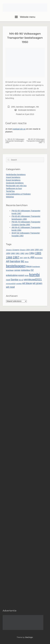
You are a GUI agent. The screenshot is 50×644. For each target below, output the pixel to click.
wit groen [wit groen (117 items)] (37, 283)
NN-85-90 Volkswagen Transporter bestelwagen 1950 (25, 38)
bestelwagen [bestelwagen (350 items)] (16, 266)
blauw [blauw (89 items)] (29, 266)
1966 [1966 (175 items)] (9, 257)
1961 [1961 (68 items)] (18, 253)
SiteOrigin (29, 637)
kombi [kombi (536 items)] (34, 275)
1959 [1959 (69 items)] (8, 253)
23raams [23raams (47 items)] (23, 250)
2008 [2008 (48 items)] (25, 258)
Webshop (10, 197)
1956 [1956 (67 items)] (37, 250)
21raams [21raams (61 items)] (16, 250)
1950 (13, 107)
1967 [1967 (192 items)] (16, 257)
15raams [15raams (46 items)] (9, 250)
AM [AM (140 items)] (32, 257)
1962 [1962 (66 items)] (22, 253)
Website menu (25, 17)
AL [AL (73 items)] (29, 258)
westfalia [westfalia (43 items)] (19, 284)
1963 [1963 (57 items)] (27, 253)
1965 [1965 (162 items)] (38, 253)
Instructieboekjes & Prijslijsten (18, 194)
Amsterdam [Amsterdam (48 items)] (39, 258)
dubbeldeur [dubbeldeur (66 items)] (26, 270)
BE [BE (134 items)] (23, 261)
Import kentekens (13, 177)
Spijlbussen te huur (14, 188)
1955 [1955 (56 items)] (32, 250)
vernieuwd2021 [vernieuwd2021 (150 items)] (33, 279)
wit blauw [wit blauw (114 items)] (27, 283)
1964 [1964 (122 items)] (32, 253)
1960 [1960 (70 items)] (13, 253)
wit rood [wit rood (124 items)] (10, 287)
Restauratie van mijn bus (16, 186)
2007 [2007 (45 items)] (21, 258)
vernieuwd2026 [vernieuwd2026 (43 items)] (11, 284)
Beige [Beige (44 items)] (27, 262)
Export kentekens (13, 180)
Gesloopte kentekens (27, 110)
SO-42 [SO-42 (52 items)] (21, 280)
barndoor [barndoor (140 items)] (15, 261)
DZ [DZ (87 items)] (32, 270)
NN (37, 107)
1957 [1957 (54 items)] (41, 250)
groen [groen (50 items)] (27, 275)
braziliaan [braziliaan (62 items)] (10, 270)
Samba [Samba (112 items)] (14, 280)
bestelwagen (30, 107)
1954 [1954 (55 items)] (28, 250)
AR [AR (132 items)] (8, 261)
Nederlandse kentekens (16, 175)
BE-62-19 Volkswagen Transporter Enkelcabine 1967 (36, 141)
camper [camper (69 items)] (17, 270)
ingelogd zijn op (19, 129)
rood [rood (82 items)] (8, 280)
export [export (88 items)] (21, 275)
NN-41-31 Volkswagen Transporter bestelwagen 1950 (15, 141)
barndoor (20, 107)
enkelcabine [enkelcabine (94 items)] (12, 275)
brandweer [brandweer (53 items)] (36, 267)
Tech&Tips (10, 191)
